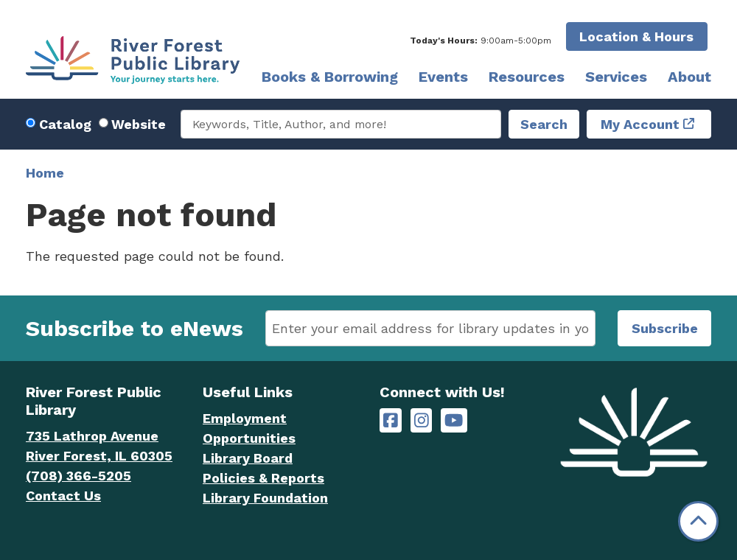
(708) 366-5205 (78, 476)
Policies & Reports (263, 478)
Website (139, 124)
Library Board (248, 458)
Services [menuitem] (616, 77)
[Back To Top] (698, 521)
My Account (640, 124)
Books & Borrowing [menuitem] (330, 77)
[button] (481, 41)
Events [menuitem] (443, 77)
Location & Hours (636, 36)
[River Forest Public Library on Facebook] (391, 420)
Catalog (65, 124)
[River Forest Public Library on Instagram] (422, 420)
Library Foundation (265, 498)
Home (45, 173)
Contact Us (63, 496)
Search (544, 124)
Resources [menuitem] (527, 77)
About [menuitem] (689, 77)
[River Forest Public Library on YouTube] (454, 420)
